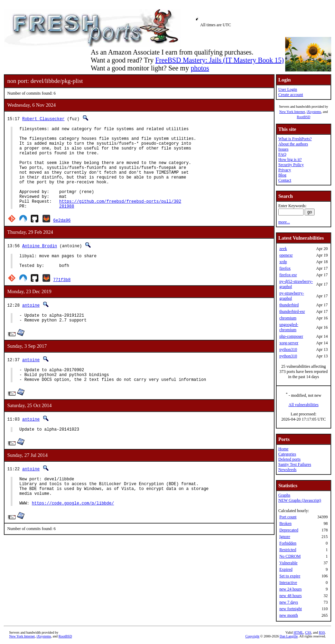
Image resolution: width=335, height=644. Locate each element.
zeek (283, 249)
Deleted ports (289, 459)
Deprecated (289, 530)
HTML (298, 632)
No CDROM (290, 556)
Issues (283, 149)
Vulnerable (289, 563)
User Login (288, 89)
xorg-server (289, 343)
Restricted (288, 550)
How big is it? (290, 160)
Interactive (288, 583)
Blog (282, 175)
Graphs (284, 495)
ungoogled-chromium (289, 327)
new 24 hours (291, 589)
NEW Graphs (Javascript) (300, 500)
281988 (67, 224)
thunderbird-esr (292, 311)
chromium (288, 318)
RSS (322, 632)
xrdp (283, 262)
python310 (288, 349)
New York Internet (292, 112)
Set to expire (290, 576)
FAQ (282, 154)
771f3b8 (62, 300)
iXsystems (314, 112)
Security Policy (291, 165)
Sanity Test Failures (295, 464)
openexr (286, 255)
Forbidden (288, 543)
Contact (285, 180)
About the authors (293, 144)
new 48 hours (291, 596)
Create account (291, 95)
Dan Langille (289, 636)
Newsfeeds (287, 470)
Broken (285, 523)
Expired (286, 569)
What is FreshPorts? (295, 139)
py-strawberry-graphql (292, 296)
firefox (285, 268)
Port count (288, 517)
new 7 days (289, 602)
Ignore (285, 537)
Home (283, 449)
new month (289, 615)
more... (284, 222)
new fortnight (291, 609)
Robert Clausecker (43, 119)
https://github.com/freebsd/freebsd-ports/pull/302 (120, 218)
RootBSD (304, 117)
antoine (31, 326)
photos (200, 68)
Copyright (253, 636)
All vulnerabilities (304, 405)
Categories (287, 454)
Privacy (285, 170)
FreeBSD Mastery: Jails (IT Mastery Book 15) (220, 60)
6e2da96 (62, 238)
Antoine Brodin (40, 263)
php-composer (291, 336)
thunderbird (289, 305)
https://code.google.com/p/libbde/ (73, 536)
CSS (308, 632)
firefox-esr (288, 275)
